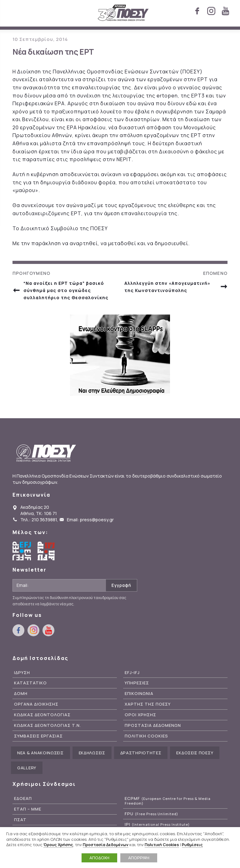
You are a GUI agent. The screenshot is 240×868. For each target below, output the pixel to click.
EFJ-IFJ (132, 673)
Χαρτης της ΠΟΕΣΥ (148, 704)
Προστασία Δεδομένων (106, 845)
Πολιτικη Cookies (146, 736)
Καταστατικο (30, 683)
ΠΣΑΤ (20, 820)
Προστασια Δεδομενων (153, 725)
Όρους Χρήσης (58, 845)
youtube (225, 11)
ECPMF (168, 801)
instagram (211, 11)
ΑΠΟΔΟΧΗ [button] (99, 858)
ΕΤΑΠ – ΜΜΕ (28, 809)
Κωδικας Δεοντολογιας (42, 715)
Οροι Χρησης (140, 715)
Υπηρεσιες (137, 683)
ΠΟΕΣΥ (123, 13)
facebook (197, 11)
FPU (151, 814)
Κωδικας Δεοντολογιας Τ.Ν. (47, 725)
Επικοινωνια (139, 694)
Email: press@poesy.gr (90, 520)
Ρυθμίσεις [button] (192, 845)
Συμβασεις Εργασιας (38, 736)
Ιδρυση (22, 673)
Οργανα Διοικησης (36, 704)
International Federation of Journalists (47, 551)
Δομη (21, 694)
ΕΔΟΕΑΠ (23, 799)
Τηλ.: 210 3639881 (39, 520)
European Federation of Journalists (22, 551)
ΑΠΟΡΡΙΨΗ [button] (139, 858)
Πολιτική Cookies (162, 845)
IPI (157, 824)
